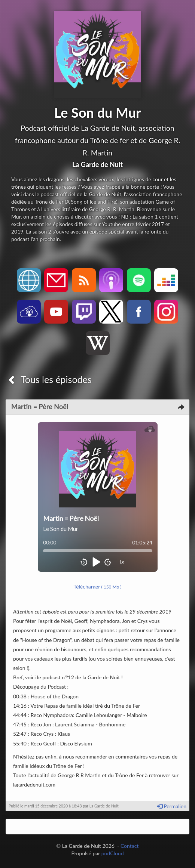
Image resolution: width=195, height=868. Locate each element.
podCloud (113, 853)
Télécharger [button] (98, 586)
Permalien (172, 806)
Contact (130, 846)
